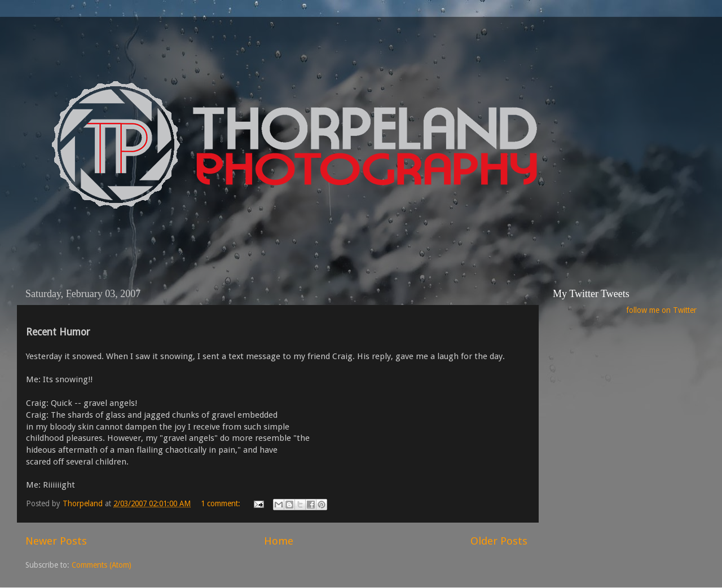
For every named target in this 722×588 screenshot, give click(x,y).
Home (279, 541)
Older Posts (499, 541)
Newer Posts (56, 541)
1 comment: (222, 503)
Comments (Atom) (102, 565)
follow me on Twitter (661, 310)
